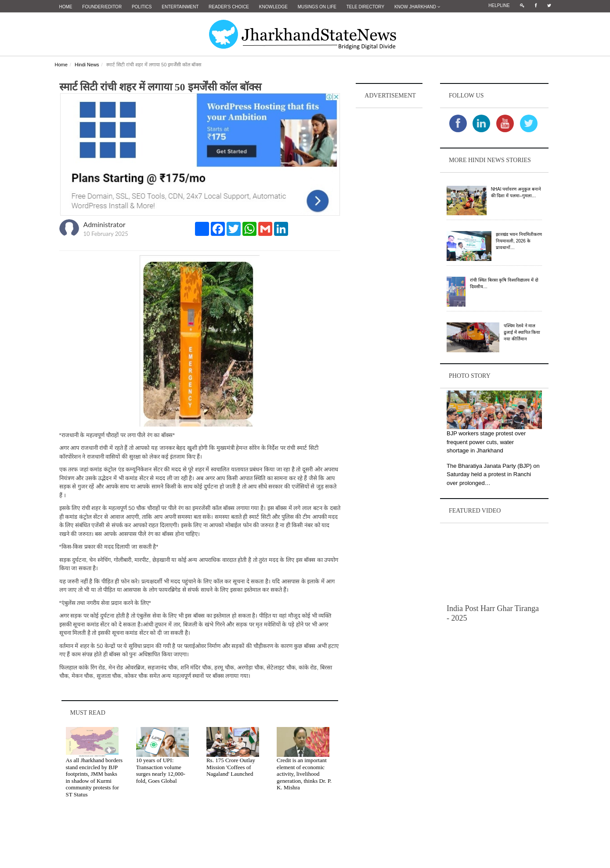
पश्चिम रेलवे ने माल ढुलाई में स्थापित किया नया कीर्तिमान (522, 332)
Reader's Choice (229, 7)
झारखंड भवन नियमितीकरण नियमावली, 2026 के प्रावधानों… (519, 241)
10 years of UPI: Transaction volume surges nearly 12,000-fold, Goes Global (161, 770)
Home (66, 7)
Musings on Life (317, 7)
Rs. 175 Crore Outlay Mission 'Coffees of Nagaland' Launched (231, 767)
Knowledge (273, 7)
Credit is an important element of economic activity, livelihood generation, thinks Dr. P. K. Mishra (304, 774)
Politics (142, 7)
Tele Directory (365, 7)
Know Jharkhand (417, 7)
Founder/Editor (102, 7)
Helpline (499, 5)
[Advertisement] (389, 242)
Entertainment (180, 7)
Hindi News (87, 65)
